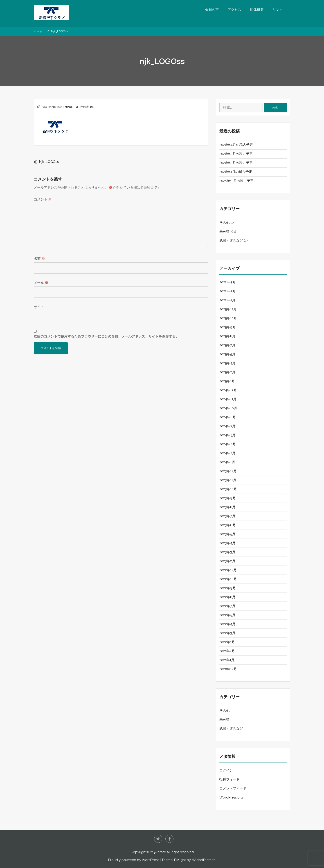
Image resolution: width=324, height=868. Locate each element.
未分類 (224, 232)
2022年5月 (227, 615)
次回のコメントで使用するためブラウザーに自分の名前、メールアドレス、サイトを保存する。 (106, 336)
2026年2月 (228, 291)
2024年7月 (227, 426)
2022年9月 (228, 588)
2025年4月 (227, 363)
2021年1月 (227, 660)
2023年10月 (228, 489)
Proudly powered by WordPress (134, 860)
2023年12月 (228, 471)
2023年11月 (228, 480)
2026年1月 (227, 300)
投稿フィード (229, 779)
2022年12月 (228, 570)
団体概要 (257, 10)
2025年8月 (227, 336)
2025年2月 (227, 372)
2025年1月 (227, 381)
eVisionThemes (203, 860)
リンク (278, 10)
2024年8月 (228, 417)
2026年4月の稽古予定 (236, 145)
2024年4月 (228, 444)
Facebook (169, 839)
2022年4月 (227, 624)
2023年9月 (228, 498)
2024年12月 (228, 390)
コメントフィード (233, 788)
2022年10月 (228, 579)
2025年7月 (227, 345)
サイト (39, 307)
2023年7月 (227, 516)
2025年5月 (227, 354)
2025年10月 (228, 318)
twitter (158, 839)
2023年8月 (227, 507)
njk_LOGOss (49, 162)
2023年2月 (227, 561)
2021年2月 (227, 651)
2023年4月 (227, 543)
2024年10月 (228, 408)
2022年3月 (227, 633)
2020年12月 (228, 669)
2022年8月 (227, 597)
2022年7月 (227, 606)
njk (92, 107)
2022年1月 (227, 642)
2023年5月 (227, 534)
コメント (43, 199)
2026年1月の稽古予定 (236, 172)
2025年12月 (228, 309)
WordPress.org (231, 797)
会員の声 (212, 10)
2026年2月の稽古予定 (236, 163)
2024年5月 (227, 435)
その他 (224, 223)
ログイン (226, 770)
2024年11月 (228, 399)
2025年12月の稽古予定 (236, 181)
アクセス (234, 10)
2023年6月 (228, 525)
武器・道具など (231, 241)
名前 (39, 259)
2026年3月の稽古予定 (236, 154)
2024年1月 (227, 462)
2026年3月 (228, 282)
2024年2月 (227, 453)
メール (41, 283)
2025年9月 (228, 327)
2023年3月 (227, 552)
